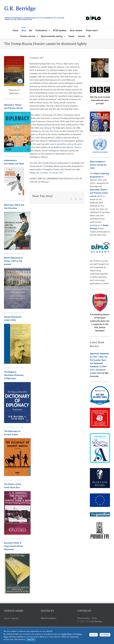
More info (31, 640)
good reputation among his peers (67, 144)
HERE (76, 178)
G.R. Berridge (96, 621)
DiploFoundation (49, 618)
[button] (89, 36)
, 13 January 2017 (52, 173)
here (53, 64)
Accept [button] (94, 635)
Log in (7, 618)
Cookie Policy (66, 634)
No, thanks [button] (105, 635)
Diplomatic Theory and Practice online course (99, 193)
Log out (15, 618)
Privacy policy (83, 618)
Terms (94, 618)
